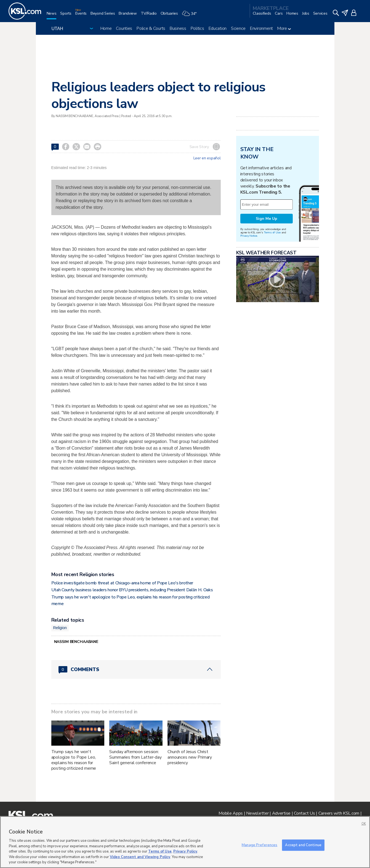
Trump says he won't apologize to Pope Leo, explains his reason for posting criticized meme (74, 760)
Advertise (281, 813)
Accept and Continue (303, 845)
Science (238, 28)
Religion (60, 628)
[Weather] (191, 16)
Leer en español (207, 158)
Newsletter (257, 813)
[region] (185, 842)
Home (106, 28)
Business (178, 28)
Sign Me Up (267, 219)
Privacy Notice (249, 236)
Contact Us (304, 813)
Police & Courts (151, 28)
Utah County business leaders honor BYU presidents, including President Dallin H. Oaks (132, 590)
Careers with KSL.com (339, 813)
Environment (261, 28)
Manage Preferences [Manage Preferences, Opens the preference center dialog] (259, 845)
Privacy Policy (185, 851)
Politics (197, 28)
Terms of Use (272, 232)
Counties (124, 28)
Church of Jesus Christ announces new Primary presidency (190, 757)
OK (364, 824)
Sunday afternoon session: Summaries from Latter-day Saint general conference (135, 757)
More (284, 28)
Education (218, 28)
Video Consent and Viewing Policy (140, 857)
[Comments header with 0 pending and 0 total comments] (136, 669)
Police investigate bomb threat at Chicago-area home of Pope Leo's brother (122, 583)
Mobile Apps (231, 813)
